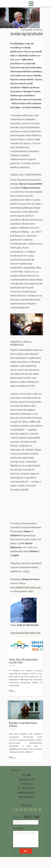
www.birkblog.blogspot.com (25, 587)
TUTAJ (26, 571)
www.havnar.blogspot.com (25, 633)
